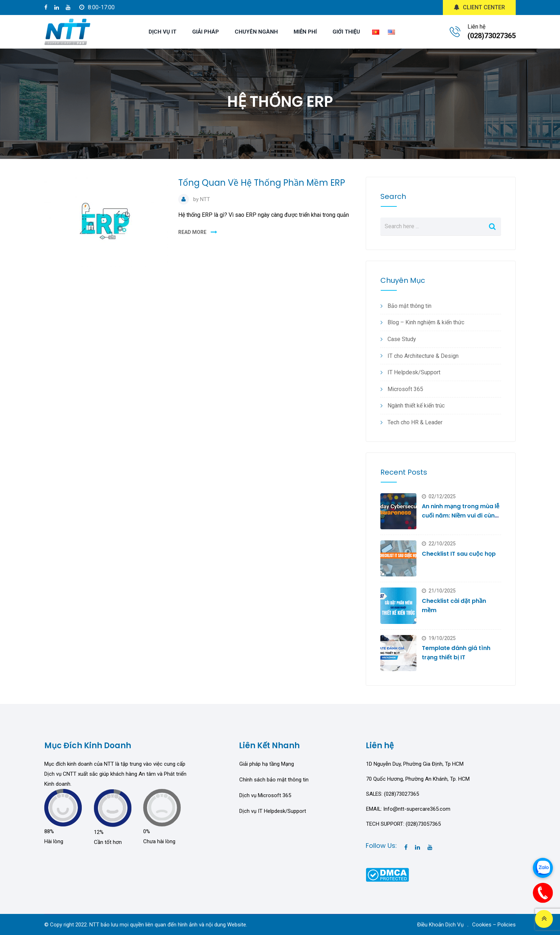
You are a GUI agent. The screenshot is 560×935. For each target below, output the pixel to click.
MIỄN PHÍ (305, 32)
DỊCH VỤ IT (162, 32)
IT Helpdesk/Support (414, 372)
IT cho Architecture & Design (423, 356)
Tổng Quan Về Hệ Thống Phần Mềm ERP (262, 183)
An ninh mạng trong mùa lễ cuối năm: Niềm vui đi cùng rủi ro (461, 515)
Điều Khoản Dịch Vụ (440, 925)
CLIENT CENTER (479, 7)
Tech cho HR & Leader (415, 422)
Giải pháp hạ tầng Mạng (267, 764)
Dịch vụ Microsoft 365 (265, 795)
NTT (205, 199)
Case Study (402, 339)
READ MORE (192, 232)
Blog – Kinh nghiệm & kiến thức (426, 322)
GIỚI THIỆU (346, 32)
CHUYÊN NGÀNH (256, 32)
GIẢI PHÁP (206, 32)
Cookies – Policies (494, 925)
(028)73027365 (492, 36)
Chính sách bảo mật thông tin (274, 780)
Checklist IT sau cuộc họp (459, 554)
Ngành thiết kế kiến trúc (416, 406)
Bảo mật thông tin (409, 306)
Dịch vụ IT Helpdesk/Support (273, 811)
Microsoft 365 (405, 389)
